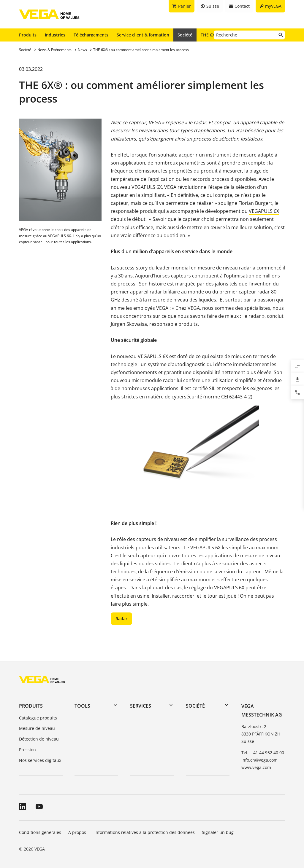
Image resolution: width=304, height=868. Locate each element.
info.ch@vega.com (259, 760)
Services (141, 706)
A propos (78, 832)
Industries (55, 35)
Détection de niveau (39, 739)
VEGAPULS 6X (264, 211)
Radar (121, 619)
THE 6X (209, 35)
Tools (82, 706)
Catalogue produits (38, 718)
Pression (27, 750)
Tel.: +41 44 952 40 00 (263, 753)
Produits (28, 35)
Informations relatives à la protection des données (145, 832)
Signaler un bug (218, 832)
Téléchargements (91, 35)
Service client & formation (143, 35)
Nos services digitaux (40, 760)
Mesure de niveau (37, 728)
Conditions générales (40, 832)
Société (185, 35)
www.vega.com (256, 767)
